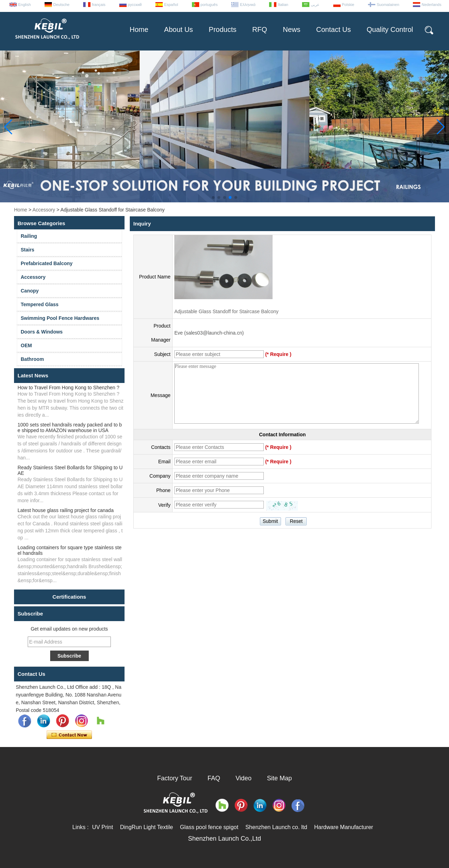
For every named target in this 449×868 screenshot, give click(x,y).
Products (223, 29)
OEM (26, 345)
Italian (283, 5)
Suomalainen (388, 5)
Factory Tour (175, 778)
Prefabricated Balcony (47, 263)
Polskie (348, 5)
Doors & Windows (42, 332)
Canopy (30, 291)
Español (171, 5)
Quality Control (390, 29)
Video (243, 778)
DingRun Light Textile (146, 827)
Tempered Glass (40, 304)
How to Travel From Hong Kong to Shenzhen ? (68, 388)
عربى (315, 5)
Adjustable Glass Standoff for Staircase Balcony (226, 311)
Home (139, 29)
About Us (179, 29)
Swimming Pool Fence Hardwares (60, 318)
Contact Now (69, 735)
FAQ (214, 778)
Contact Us (333, 29)
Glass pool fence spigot (209, 827)
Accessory (44, 210)
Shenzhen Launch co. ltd (276, 827)
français (99, 5)
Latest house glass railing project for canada (66, 510)
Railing (29, 236)
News (291, 29)
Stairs (28, 250)
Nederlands (431, 5)
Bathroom (32, 359)
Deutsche (61, 5)
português (209, 5)
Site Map (279, 778)
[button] (213, 197)
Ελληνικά (248, 5)
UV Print (103, 827)
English (25, 5)
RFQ (260, 29)
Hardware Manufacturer (344, 827)
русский (135, 5)
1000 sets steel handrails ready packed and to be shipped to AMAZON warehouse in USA (70, 428)
